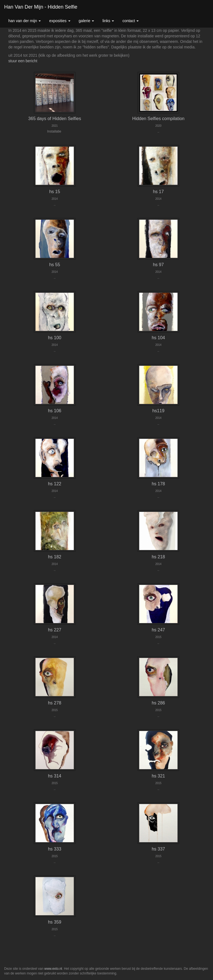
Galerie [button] (87, 21)
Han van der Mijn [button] (25, 21)
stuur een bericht (23, 61)
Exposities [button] (60, 21)
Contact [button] (130, 21)
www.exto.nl (53, 969)
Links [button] (108, 21)
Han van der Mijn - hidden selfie (41, 7)
